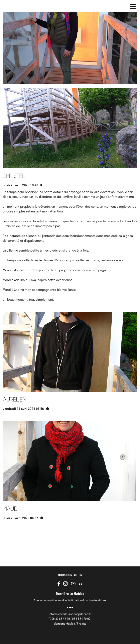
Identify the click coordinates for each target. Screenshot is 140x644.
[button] (133, 7)
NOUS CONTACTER (70, 575)
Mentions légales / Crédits (70, 623)
